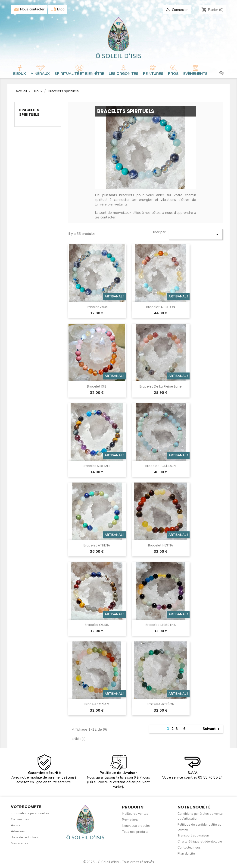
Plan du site (186, 854)
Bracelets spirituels (29, 112)
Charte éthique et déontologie (200, 841)
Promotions (130, 820)
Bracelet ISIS (97, 386)
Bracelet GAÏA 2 (97, 704)
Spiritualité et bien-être (79, 74)
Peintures (153, 74)
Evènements (195, 74)
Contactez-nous (189, 847)
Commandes (20, 819)
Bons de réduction (24, 837)
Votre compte (26, 807)
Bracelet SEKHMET (97, 466)
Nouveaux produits (136, 826)
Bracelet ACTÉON (161, 704)
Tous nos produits (135, 832)
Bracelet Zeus (97, 307)
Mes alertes (20, 843)
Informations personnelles (30, 813)
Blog (58, 9)
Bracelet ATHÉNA (97, 545)
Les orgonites (124, 74)
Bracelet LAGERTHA (161, 625)
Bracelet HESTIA (161, 545)
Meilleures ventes (135, 814)
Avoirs (16, 825)
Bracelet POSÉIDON (161, 466)
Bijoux (20, 74)
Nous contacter (29, 9)
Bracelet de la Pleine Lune (161, 386)
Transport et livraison (193, 835)
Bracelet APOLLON (161, 307)
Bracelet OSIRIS (97, 625)
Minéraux (40, 74)
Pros (173, 74)
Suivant (212, 729)
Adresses (18, 831)
